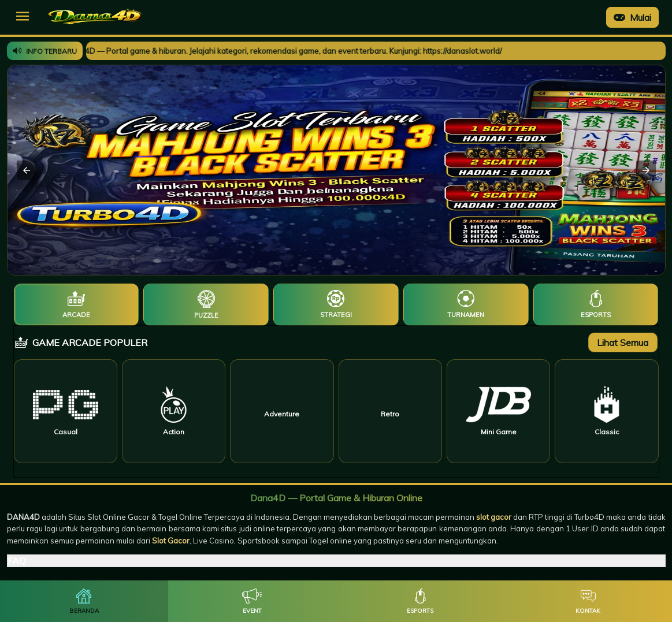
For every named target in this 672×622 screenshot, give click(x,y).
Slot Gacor (171, 541)
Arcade (76, 315)
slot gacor (494, 517)
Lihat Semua (623, 342)
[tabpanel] (336, 401)
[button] (23, 16)
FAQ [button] (17, 561)
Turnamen (466, 315)
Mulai (632, 17)
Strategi (336, 315)
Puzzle (206, 315)
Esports (596, 315)
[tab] (77, 305)
